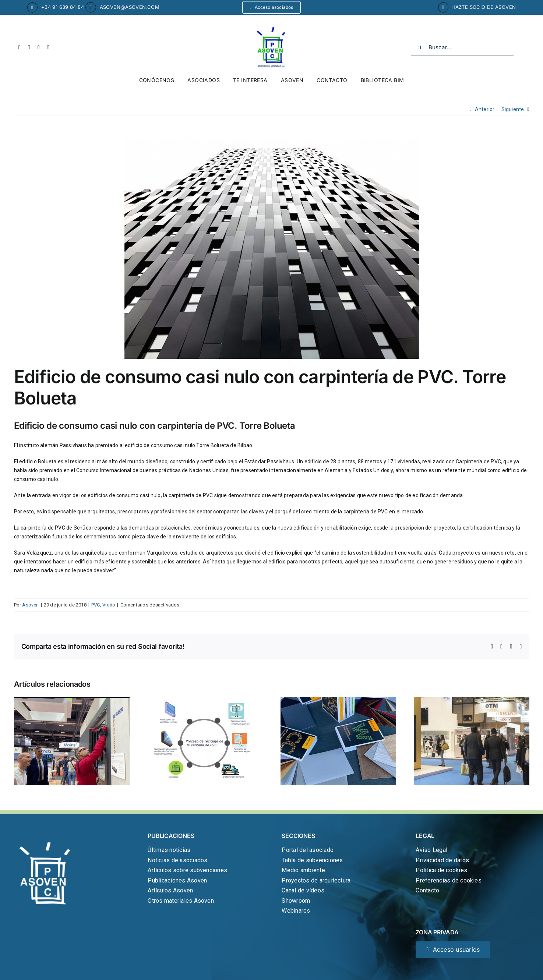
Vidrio (109, 605)
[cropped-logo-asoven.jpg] (272, 29)
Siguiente (513, 109)
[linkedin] (48, 47)
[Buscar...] (462, 47)
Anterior (485, 109)
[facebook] (20, 47)
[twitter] (29, 47)
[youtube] (39, 47)
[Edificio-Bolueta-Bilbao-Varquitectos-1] (272, 248)
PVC (96, 605)
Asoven (30, 605)
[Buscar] (420, 47)
